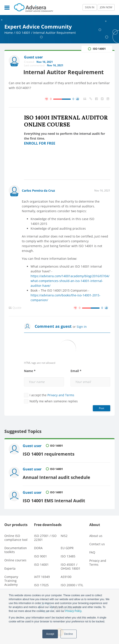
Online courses (15, 559)
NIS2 (64, 535)
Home (9, 33)
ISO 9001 (41, 555)
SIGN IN (90, 7)
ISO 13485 (68, 555)
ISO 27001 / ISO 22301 (45, 537)
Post (102, 408)
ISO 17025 (41, 584)
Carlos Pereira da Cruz (38, 190)
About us (96, 535)
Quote (15, 308)
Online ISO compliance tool (16, 537)
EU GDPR (67, 547)
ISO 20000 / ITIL (72, 584)
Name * (30, 371)
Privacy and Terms (61, 395)
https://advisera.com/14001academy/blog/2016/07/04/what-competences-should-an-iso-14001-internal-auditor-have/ (70, 281)
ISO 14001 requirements (49, 453)
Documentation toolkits (16, 549)
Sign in (82, 327)
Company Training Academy (11, 580)
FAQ (92, 551)
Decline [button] (69, 634)
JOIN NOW (106, 7)
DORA (38, 547)
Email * (76, 371)
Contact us (97, 543)
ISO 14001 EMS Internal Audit (54, 499)
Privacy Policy (73, 611)
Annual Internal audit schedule (57, 476)
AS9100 (66, 576)
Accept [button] (50, 634)
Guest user (32, 446)
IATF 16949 (42, 576)
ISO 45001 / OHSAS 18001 (71, 565)
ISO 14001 (23, 33)
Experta (10, 567)
